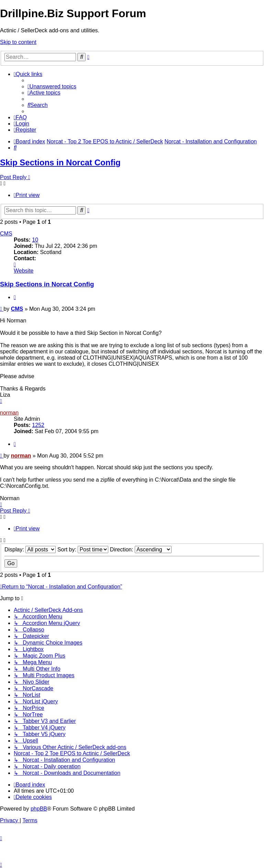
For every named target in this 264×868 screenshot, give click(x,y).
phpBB (39, 809)
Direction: (141, 550)
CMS (6, 234)
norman (9, 413)
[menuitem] (52, 86)
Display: (30, 550)
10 (35, 240)
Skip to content (18, 42)
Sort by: (83, 550)
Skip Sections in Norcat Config (60, 162)
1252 (38, 425)
